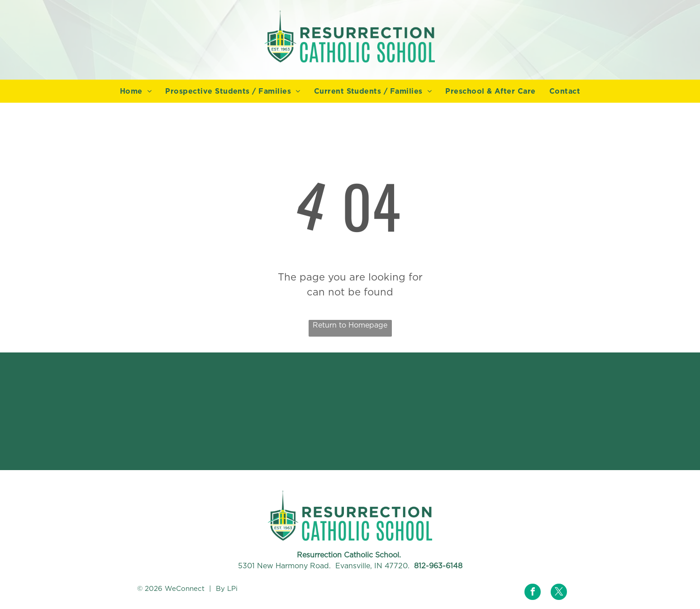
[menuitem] (136, 91)
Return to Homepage (350, 325)
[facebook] (533, 593)
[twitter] (559, 593)
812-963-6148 (438, 566)
